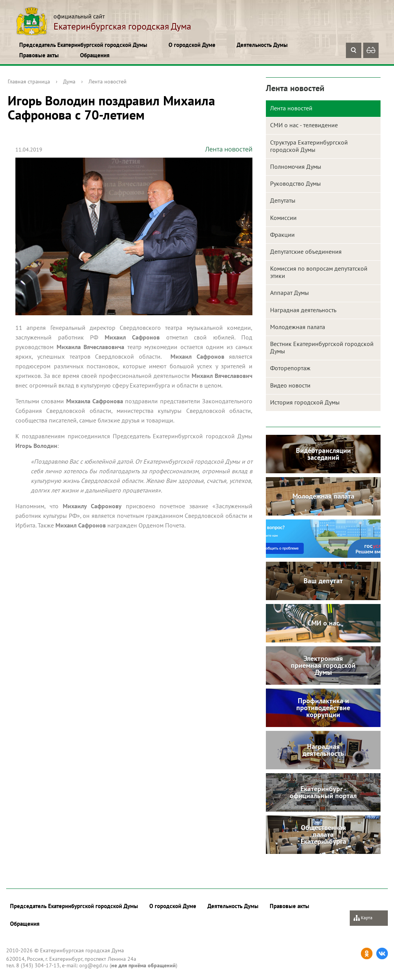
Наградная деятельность (303, 310)
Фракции (282, 235)
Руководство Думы (295, 183)
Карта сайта (363, 920)
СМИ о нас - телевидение (304, 125)
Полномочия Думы (296, 166)
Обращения (95, 55)
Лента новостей (108, 82)
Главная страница (29, 82)
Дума (69, 82)
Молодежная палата (298, 327)
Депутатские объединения (306, 251)
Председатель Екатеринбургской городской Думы (83, 45)
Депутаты (283, 200)
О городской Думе (192, 45)
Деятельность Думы (262, 45)
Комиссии (283, 218)
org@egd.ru (94, 965)
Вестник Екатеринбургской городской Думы (322, 347)
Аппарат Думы (290, 293)
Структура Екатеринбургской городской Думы (309, 146)
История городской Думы (305, 402)
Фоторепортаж (290, 368)
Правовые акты (39, 55)
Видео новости (290, 385)
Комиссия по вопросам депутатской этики (319, 272)
